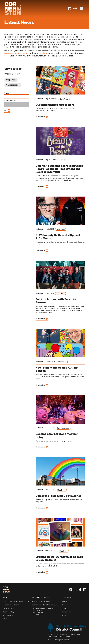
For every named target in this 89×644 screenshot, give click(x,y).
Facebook (43, 53)
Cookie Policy (8, 612)
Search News (10, 101)
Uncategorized (13, 85)
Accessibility (8, 615)
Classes (65, 605)
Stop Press (11, 80)
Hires (64, 615)
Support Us (66, 612)
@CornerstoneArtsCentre (16, 53)
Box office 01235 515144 (42, 601)
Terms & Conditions (11, 605)
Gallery (65, 608)
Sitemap (6, 619)
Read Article (40, 117)
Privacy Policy (8, 608)
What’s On (66, 601)
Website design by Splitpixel (59, 640)
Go (6, 110)
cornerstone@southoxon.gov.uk (46, 605)
